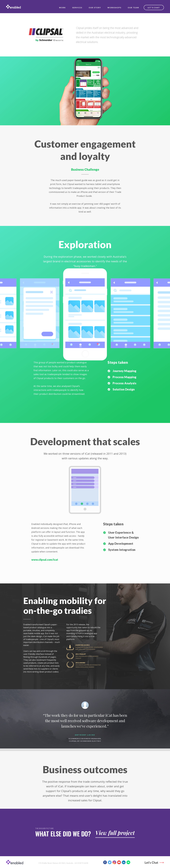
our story (95, 8)
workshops (114, 8)
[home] (13, 7)
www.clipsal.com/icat (45, 560)
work (62, 8)
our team (133, 8)
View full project (115, 833)
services (77, 8)
